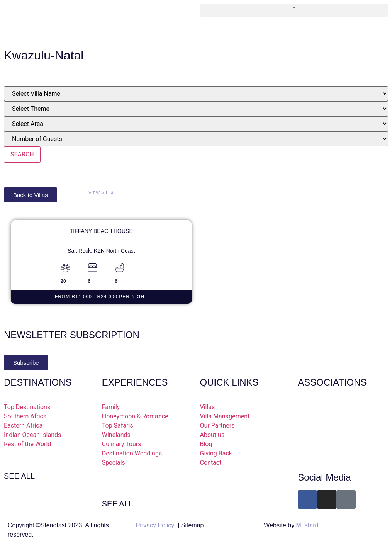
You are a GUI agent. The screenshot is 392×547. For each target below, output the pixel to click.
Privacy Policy (155, 525)
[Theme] (196, 109)
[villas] (196, 94)
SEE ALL (19, 476)
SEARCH (22, 154)
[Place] (196, 124)
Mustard (307, 525)
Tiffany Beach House (101, 231)
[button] (294, 10)
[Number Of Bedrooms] (196, 139)
